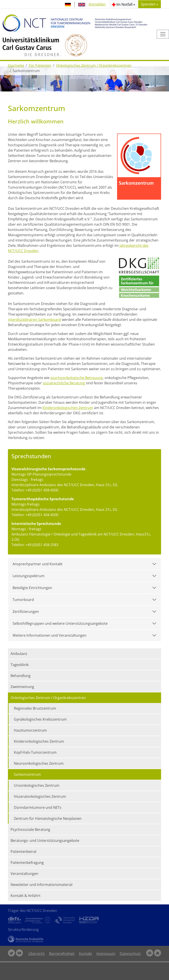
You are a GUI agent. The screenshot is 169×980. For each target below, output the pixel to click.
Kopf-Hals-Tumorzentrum (35, 752)
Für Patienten (40, 65)
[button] (124, 4)
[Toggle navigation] (163, 34)
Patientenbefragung (27, 863)
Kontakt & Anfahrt (26, 896)
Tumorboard (23, 600)
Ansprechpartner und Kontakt (38, 564)
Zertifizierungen (26, 612)
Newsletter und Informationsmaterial (41, 885)
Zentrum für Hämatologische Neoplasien (48, 818)
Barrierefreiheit (62, 954)
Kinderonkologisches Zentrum (39, 741)
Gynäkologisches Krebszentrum (40, 719)
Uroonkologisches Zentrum (37, 785)
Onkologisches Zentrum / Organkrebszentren (94, 65)
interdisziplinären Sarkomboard (34, 320)
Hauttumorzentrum (30, 730)
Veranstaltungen (24, 874)
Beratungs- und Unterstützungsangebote (45, 841)
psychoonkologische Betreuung (77, 378)
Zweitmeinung (22, 687)
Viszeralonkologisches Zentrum (40, 796)
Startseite (16, 65)
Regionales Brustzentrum (35, 708)
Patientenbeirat (24, 852)
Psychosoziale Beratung (30, 829)
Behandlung (21, 676)
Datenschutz (130, 954)
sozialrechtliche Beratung (64, 383)
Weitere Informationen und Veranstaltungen (50, 635)
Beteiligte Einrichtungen (32, 588)
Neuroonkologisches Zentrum (39, 763)
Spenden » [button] (150, 4)
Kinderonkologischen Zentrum (68, 408)
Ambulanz (19, 654)
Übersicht (37, 954)
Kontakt (85, 954)
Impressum (106, 954)
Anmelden (97, 4)
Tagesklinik (20, 665)
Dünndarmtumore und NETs (38, 807)
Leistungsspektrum (28, 576)
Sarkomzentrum (27, 774)
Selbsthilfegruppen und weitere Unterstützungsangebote (60, 623)
